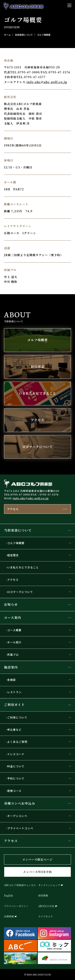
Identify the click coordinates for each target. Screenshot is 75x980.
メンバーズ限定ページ (37, 859)
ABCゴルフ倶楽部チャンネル (20, 885)
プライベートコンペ (20, 828)
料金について (16, 766)
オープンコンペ (17, 816)
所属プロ (13, 655)
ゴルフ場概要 (44, 35)
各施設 (11, 680)
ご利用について (17, 717)
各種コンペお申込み (20, 803)
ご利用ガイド (14, 705)
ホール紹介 (14, 642)
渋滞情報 (9, 916)
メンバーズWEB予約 (37, 872)
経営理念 (13, 555)
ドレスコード (16, 754)
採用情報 (43, 895)
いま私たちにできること (23, 567)
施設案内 (11, 667)
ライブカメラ (45, 916)
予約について (16, 778)
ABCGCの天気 (46, 906)
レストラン (14, 692)
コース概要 (14, 630)
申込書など (14, 730)
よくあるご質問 (17, 742)
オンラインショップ (49, 885)
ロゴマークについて (20, 592)
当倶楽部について (18, 530)
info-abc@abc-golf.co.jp (47, 82)
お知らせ (11, 604)
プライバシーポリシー (16, 906)
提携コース (14, 791)
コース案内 (13, 618)
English (8, 895)
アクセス (13, 509)
